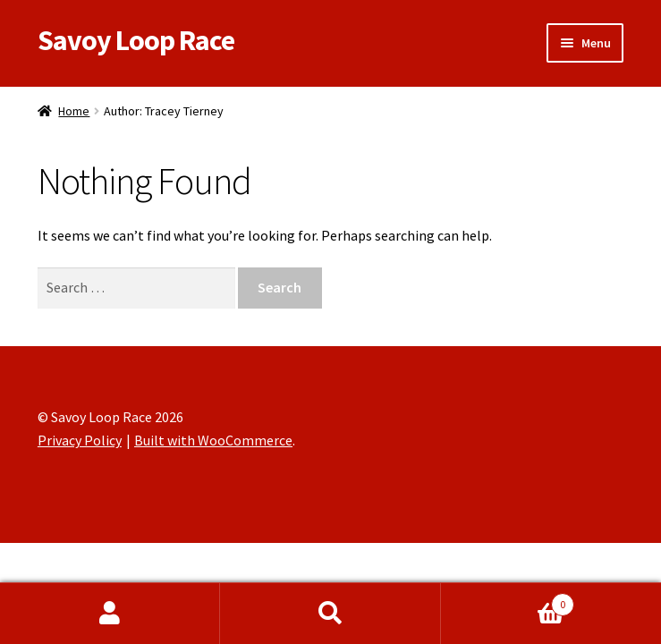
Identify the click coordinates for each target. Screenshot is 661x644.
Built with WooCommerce (213, 440)
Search (330, 614)
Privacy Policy (80, 440)
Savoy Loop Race (136, 40)
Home (74, 111)
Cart (508, 601)
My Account (110, 614)
